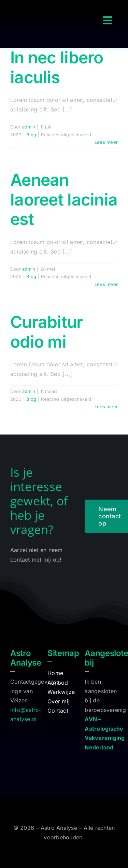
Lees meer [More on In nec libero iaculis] (106, 142)
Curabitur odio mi (47, 332)
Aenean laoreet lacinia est (64, 199)
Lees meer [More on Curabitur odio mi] (106, 407)
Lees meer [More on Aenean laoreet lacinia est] (106, 284)
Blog (31, 135)
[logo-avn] (101, 760)
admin (29, 127)
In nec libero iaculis (57, 67)
